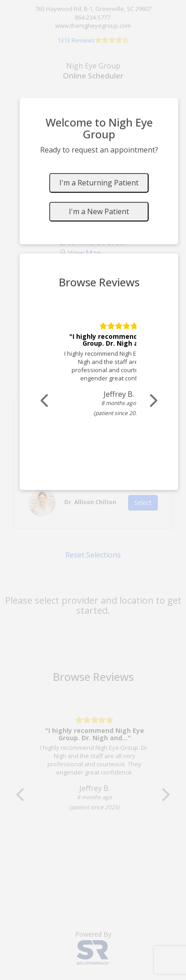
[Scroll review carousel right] (153, 401)
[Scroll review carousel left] (45, 401)
